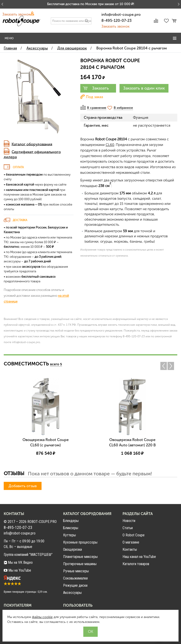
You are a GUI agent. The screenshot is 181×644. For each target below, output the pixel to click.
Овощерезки (73, 549)
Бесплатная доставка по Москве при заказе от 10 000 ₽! (91, 4)
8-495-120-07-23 (116, 21)
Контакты (130, 549)
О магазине (131, 542)
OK (90, 632)
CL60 (110, 145)
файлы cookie (42, 617)
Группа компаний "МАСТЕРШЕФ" (28, 555)
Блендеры (71, 521)
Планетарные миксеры (80, 557)
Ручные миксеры (76, 571)
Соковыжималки (75, 578)
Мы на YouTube (17, 570)
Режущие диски (75, 585)
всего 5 (56, 364)
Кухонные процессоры (80, 542)
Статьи (128, 528)
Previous (164, 366)
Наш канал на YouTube (139, 557)
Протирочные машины (80, 564)
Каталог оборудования (32, 144)
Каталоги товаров (136, 564)
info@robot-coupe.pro (121, 14)
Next (172, 366)
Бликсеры (71, 528)
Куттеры (69, 535)
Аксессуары (72, 593)
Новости (129, 521)
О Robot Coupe (134, 535)
